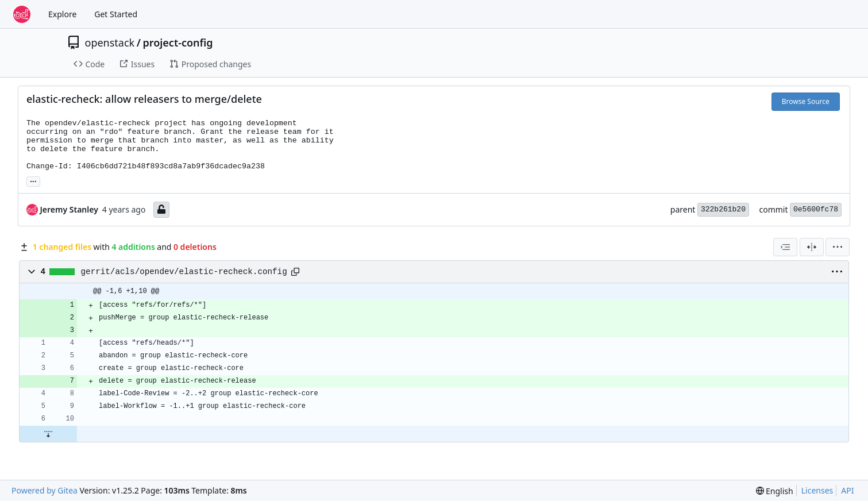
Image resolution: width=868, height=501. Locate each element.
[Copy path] (295, 272)
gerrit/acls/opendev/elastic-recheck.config (184, 272)
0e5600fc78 (816, 209)
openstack (110, 43)
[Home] (22, 14)
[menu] (838, 247)
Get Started (116, 14)
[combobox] (785, 247)
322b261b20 (723, 209)
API (847, 490)
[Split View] (812, 247)
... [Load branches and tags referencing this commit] (33, 180)
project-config (178, 43)
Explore (62, 14)
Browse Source (806, 101)
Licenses (817, 490)
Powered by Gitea (45, 490)
